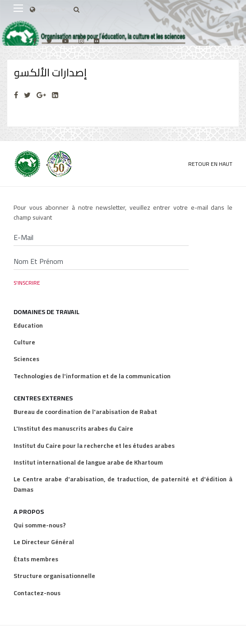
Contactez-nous (37, 593)
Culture (24, 342)
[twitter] (49, 41)
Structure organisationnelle (54, 576)
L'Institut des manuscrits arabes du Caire (73, 428)
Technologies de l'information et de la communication (92, 376)
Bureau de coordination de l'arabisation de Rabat (85, 412)
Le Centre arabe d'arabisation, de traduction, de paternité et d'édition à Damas (123, 484)
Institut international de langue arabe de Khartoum (88, 462)
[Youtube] (65, 41)
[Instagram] (81, 41)
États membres (36, 559)
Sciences (26, 359)
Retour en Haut (210, 164)
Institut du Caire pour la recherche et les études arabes (94, 446)
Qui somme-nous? (40, 525)
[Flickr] (97, 41)
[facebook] (35, 41)
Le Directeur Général (44, 542)
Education (28, 325)
